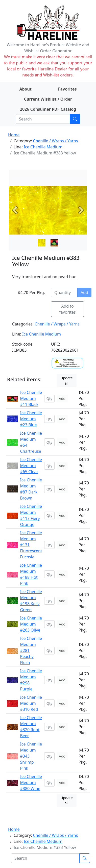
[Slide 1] (54, 243)
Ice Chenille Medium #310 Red (31, 703)
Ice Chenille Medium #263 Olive (31, 624)
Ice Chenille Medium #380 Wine (31, 782)
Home (14, 135)
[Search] (43, 119)
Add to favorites (67, 309)
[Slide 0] (42, 243)
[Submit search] (75, 119)
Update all (66, 381)
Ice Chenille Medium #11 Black (31, 398)
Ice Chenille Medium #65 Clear (31, 466)
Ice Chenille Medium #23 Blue (31, 419)
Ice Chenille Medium (43, 147)
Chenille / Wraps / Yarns (56, 141)
